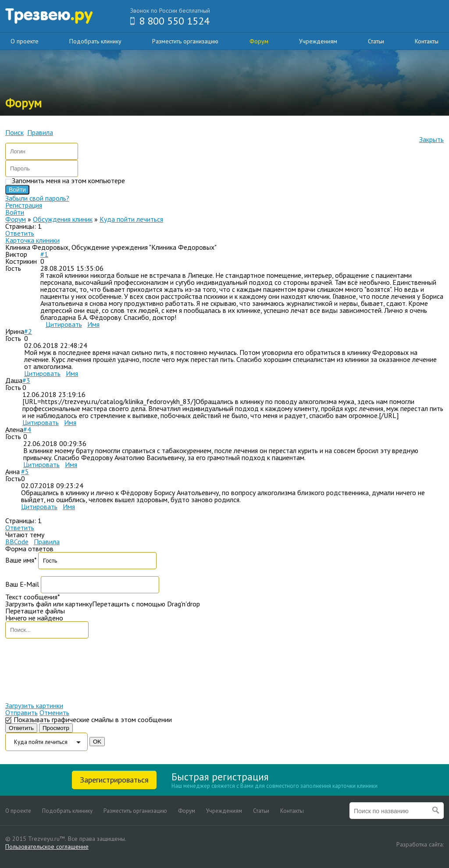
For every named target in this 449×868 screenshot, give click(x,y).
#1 (44, 254)
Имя (93, 324)
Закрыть (431, 139)
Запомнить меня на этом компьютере (68, 181)
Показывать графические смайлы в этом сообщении (93, 719)
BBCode (17, 542)
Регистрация (24, 205)
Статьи (376, 41)
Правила (47, 542)
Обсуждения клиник (63, 219)
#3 (26, 380)
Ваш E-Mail (22, 584)
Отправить (21, 712)
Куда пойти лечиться (131, 219)
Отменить (54, 712)
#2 (28, 331)
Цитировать (64, 324)
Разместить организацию (185, 41)
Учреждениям (318, 41)
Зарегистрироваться (114, 780)
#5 (25, 471)
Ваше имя (21, 560)
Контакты (427, 41)
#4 (27, 429)
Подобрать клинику (95, 41)
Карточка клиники (32, 240)
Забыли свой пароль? (37, 198)
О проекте (25, 41)
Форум (259, 41)
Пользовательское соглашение (47, 847)
